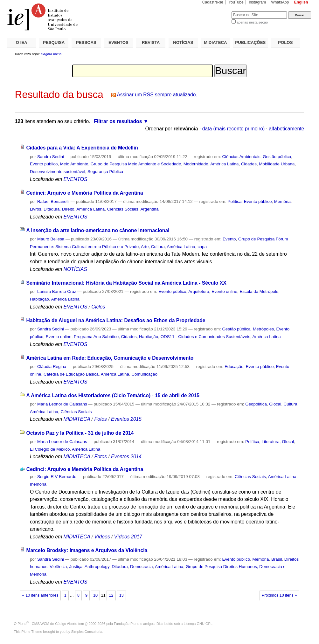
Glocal (275, 404)
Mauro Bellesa (51, 239)
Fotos (101, 419)
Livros (36, 209)
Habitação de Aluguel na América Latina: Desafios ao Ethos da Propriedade (116, 320)
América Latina (224, 164)
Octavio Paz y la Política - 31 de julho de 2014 (80, 433)
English (301, 2)
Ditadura (52, 209)
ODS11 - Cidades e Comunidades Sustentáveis (205, 337)
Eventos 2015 (126, 419)
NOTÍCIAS (183, 42)
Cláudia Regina (52, 367)
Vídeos (102, 537)
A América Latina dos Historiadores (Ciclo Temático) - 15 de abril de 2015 (113, 395)
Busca (216, 11)
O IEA (22, 42)
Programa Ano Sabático (96, 337)
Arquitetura (199, 291)
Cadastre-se (213, 2)
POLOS (285, 42)
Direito (68, 209)
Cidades (249, 164)
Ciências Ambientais (241, 157)
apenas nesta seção (252, 22)
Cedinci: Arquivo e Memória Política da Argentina (84, 193)
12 (111, 595)
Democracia (141, 567)
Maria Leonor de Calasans (62, 404)
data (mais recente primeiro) (234, 129)
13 (121, 595)
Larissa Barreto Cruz (57, 291)
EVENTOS (118, 42)
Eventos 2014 (126, 457)
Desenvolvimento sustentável (58, 172)
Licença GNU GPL (198, 624)
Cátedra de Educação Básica (71, 374)
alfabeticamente (286, 129)
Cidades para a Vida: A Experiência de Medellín (82, 148)
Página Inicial (52, 54)
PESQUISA (54, 42)
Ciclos (98, 307)
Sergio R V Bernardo (57, 477)
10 (95, 595)
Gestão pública (277, 157)
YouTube (236, 2)
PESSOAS (86, 42)
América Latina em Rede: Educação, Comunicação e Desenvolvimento (110, 358)
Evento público (44, 164)
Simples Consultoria (87, 632)
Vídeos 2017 (128, 537)
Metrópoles (263, 329)
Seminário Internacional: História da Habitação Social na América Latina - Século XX (126, 283)
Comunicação (144, 374)
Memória (282, 201)
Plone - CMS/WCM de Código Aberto (47, 624)
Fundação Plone (127, 624)
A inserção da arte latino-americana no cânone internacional (98, 230)
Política (235, 201)
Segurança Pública (105, 172)
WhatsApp (280, 2)
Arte (145, 247)
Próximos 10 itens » (279, 595)
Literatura (270, 442)
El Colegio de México (50, 449)
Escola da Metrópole (259, 291)
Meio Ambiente (74, 164)
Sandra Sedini (51, 157)
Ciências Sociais (123, 209)
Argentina (149, 209)
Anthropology (97, 567)
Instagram (257, 2)
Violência (58, 567)
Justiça (76, 567)
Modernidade (196, 164)
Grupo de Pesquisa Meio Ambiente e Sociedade (136, 164)
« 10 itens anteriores (40, 595)
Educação (234, 367)
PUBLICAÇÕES (250, 42)
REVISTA (151, 42)
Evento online (224, 291)
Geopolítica (256, 404)
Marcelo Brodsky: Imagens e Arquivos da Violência (87, 550)
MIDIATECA (215, 42)
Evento (229, 239)
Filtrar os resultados (118, 121)
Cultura (158, 247)
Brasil (277, 559)
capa (202, 247)
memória (38, 484)
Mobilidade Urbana (277, 164)
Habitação (39, 299)
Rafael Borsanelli (53, 201)
